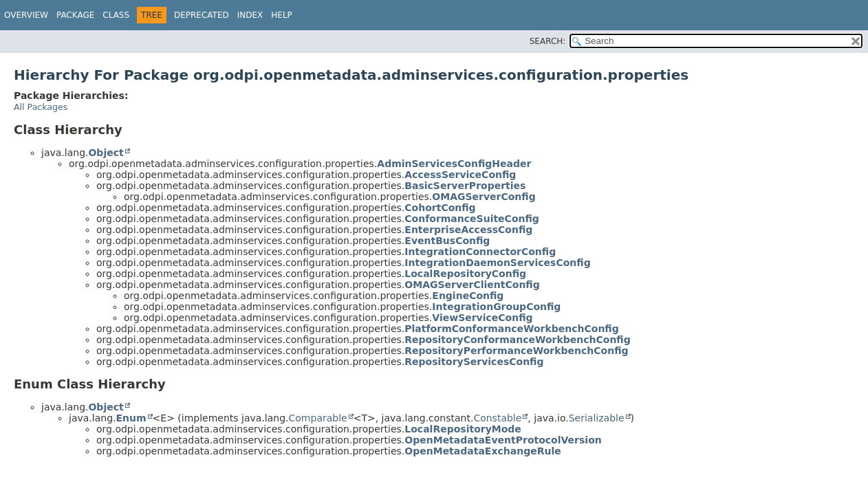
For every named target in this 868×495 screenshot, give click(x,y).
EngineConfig (468, 296)
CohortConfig (440, 208)
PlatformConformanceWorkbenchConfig (511, 329)
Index (250, 15)
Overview (26, 15)
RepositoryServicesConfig (474, 362)
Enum (131, 418)
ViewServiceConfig (482, 318)
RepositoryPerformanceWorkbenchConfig (516, 351)
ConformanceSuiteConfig (472, 219)
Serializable (597, 418)
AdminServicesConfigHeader (454, 164)
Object (106, 153)
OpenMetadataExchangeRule (482, 451)
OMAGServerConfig (484, 197)
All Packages (41, 107)
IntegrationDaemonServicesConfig (497, 263)
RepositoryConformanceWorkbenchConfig (517, 340)
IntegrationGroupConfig (496, 307)
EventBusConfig (447, 241)
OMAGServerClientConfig (472, 285)
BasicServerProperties (465, 186)
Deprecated (202, 15)
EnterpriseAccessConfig (468, 230)
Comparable (318, 418)
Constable (497, 418)
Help (282, 15)
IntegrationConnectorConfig (480, 252)
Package (75, 15)
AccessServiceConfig (460, 175)
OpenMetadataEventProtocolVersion (503, 440)
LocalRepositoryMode (463, 429)
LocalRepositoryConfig (465, 274)
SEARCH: (548, 41)
